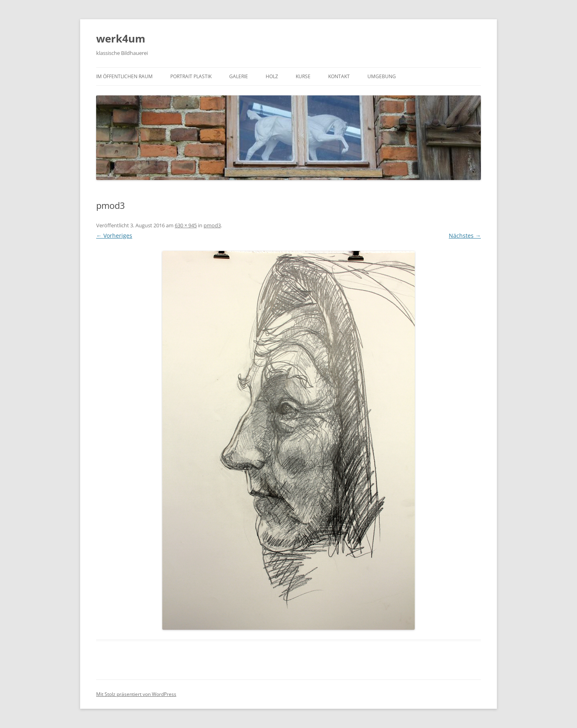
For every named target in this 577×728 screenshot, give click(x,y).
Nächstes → (465, 236)
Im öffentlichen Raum (124, 76)
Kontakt (339, 76)
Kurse (303, 76)
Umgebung (382, 76)
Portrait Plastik (191, 76)
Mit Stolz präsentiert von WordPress (136, 694)
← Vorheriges (114, 236)
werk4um (121, 38)
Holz (272, 76)
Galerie (239, 76)
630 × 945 (186, 225)
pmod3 (212, 225)
